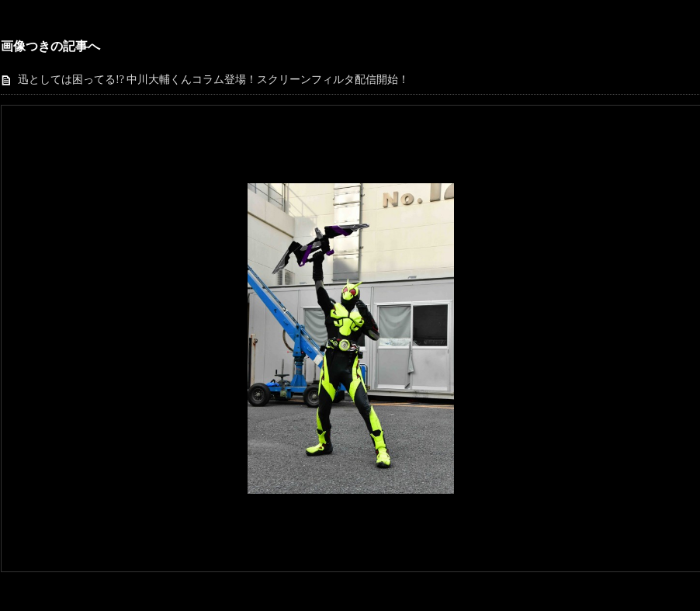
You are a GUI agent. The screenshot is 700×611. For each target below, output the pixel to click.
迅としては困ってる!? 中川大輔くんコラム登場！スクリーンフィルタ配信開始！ (213, 80)
